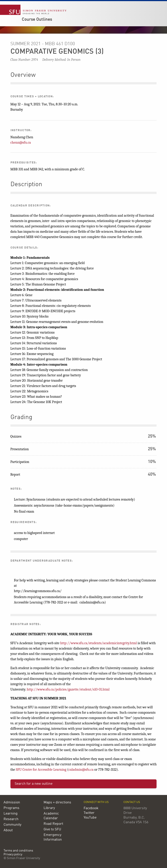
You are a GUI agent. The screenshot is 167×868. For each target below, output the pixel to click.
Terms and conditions (18, 851)
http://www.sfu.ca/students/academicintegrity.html (99, 643)
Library (49, 808)
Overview (23, 75)
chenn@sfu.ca (21, 143)
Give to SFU (52, 829)
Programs (11, 808)
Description (26, 185)
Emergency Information (53, 837)
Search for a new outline (34, 784)
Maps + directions (57, 803)
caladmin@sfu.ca (81, 770)
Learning (11, 814)
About (8, 830)
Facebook (91, 808)
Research (11, 819)
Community (12, 825)
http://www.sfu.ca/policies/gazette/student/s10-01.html (68, 689)
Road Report (53, 824)
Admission (12, 803)
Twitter (89, 813)
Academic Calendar (51, 816)
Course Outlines (37, 20)
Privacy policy (13, 855)
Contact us (132, 802)
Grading (21, 418)
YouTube (90, 818)
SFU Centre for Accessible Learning (41, 770)
